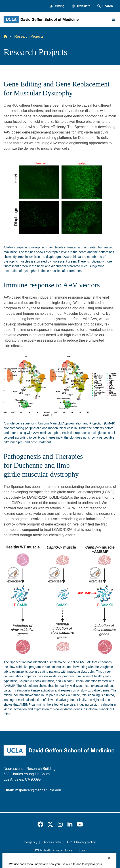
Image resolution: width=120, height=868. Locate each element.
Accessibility (52, 842)
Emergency (29, 842)
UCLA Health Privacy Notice (53, 850)
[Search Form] (105, 6)
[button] (81, 6)
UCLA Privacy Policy (82, 842)
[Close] (109, 862)
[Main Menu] (114, 19)
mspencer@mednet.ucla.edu (38, 790)
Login (83, 850)
